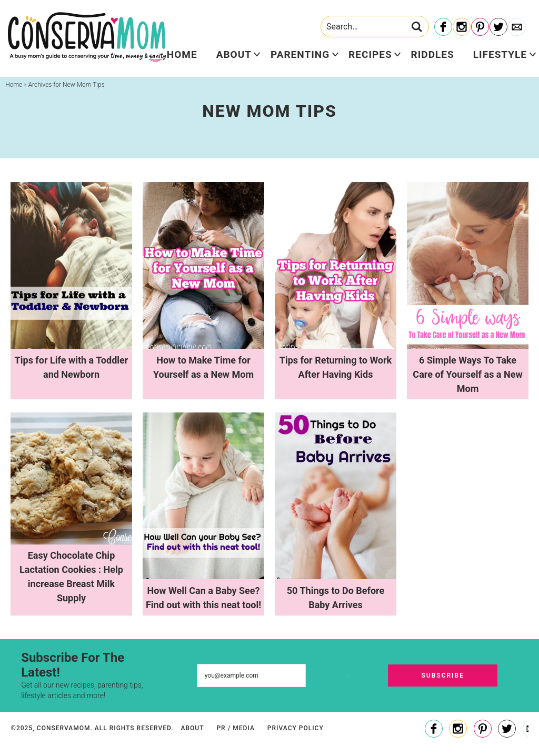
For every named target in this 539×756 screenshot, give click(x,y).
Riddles (433, 54)
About (234, 54)
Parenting (300, 54)
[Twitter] (498, 27)
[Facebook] (443, 27)
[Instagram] (462, 27)
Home (182, 54)
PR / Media (235, 728)
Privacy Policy (296, 728)
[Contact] (517, 27)
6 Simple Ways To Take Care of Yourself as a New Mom (467, 374)
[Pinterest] (480, 27)
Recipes (370, 54)
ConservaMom (87, 37)
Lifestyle (500, 54)
